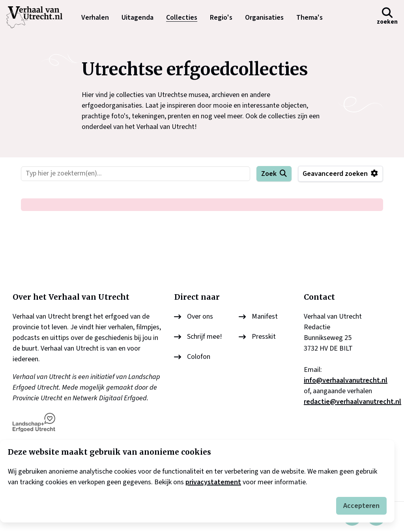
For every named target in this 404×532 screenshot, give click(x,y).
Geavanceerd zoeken (335, 174)
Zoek (269, 174)
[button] (387, 17)
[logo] (38, 17)
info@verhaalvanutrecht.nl (346, 380)
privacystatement (213, 482)
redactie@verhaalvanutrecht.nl (353, 402)
